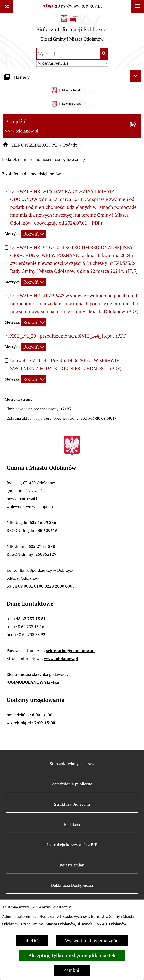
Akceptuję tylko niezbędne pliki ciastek (72, 955)
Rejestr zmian (72, 865)
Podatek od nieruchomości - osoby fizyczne (42, 159)
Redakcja (72, 825)
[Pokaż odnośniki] (6, 6)
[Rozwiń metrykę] (33, 234)
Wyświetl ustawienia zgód (92, 941)
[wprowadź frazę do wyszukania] (68, 54)
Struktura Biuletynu (72, 804)
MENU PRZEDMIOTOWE (35, 145)
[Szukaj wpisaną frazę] (104, 54)
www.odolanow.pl (61, 658)
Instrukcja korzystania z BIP (72, 845)
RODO (32, 941)
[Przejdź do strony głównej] (72, 30)
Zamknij (72, 970)
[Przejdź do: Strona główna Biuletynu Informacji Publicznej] (6, 145)
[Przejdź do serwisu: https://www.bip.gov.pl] (72, 6)
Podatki (70, 145)
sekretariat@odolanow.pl (70, 651)
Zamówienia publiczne (72, 784)
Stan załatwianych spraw (72, 764)
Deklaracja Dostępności (72, 885)
